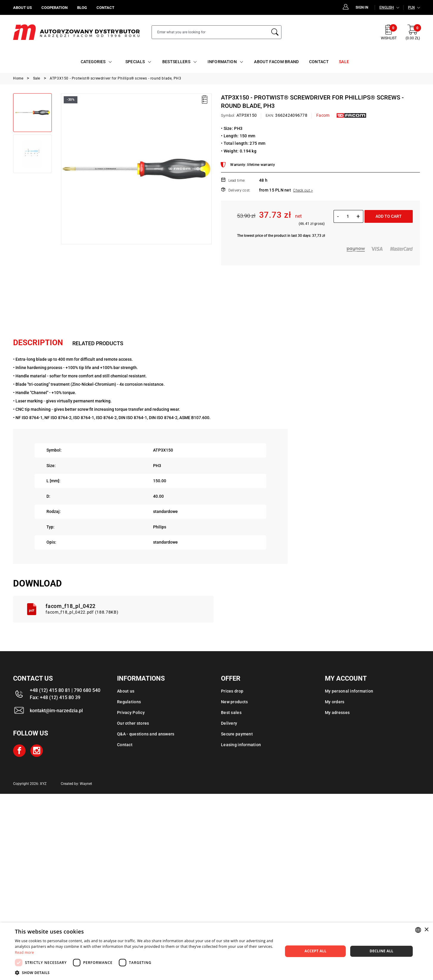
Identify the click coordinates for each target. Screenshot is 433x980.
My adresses (337, 713)
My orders (335, 702)
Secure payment (237, 734)
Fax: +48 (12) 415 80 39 (55, 697)
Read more (24, 952)
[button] (145, 973)
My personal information (349, 691)
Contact (125, 745)
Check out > (303, 190)
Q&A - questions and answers (146, 734)
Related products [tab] (98, 343)
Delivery (229, 723)
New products (234, 702)
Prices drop (232, 691)
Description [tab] (38, 343)
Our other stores (133, 723)
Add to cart (389, 216)
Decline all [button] (381, 951)
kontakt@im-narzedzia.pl (56, 711)
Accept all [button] (315, 951)
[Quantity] (348, 216)
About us (126, 691)
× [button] (426, 930)
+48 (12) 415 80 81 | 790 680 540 (65, 690)
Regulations (129, 702)
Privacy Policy (131, 713)
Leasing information (241, 745)
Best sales (231, 713)
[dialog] (216, 951)
